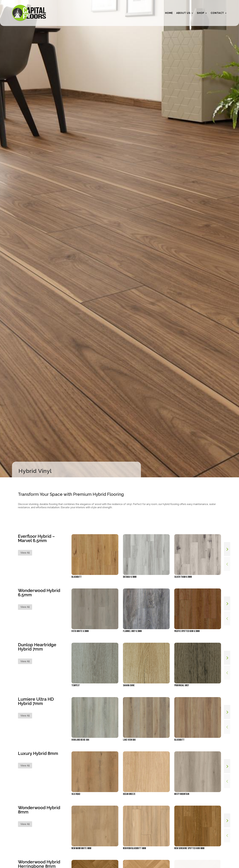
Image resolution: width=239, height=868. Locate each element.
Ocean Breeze (129, 794)
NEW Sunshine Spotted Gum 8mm (189, 848)
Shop (201, 13)
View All (25, 553)
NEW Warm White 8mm (81, 848)
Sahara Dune (129, 685)
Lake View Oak (129, 740)
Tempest (76, 685)
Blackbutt (77, 577)
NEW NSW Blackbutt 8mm (134, 848)
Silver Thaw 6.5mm (183, 577)
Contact (217, 13)
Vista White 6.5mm (80, 631)
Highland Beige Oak (80, 740)
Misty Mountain (182, 794)
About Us (183, 13)
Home (169, 13)
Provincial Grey (182, 685)
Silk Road (76, 794)
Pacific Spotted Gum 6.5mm (187, 631)
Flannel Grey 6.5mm (132, 631)
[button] (227, 549)
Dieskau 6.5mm (130, 577)
